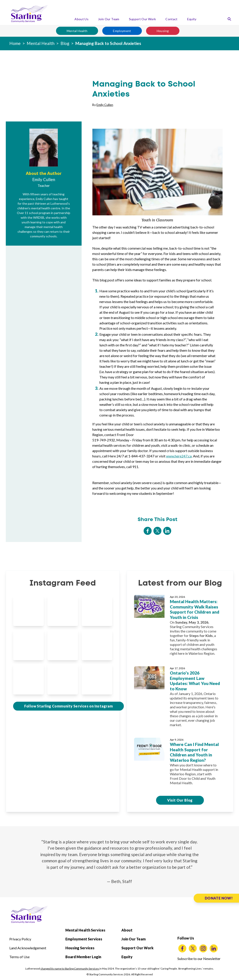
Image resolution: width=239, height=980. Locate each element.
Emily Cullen (105, 105)
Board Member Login (83, 957)
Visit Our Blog (180, 800)
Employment (122, 31)
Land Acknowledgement (28, 948)
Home (15, 43)
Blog (65, 43)
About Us (81, 19)
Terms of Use (19, 957)
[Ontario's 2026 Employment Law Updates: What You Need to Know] (180, 698)
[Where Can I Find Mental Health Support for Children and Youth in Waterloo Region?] (180, 763)
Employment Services (84, 939)
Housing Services (80, 948)
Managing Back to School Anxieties (108, 43)
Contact (171, 19)
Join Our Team (109, 19)
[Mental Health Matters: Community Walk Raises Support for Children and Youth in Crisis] (180, 627)
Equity (192, 19)
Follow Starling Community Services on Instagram (69, 706)
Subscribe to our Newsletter (199, 959)
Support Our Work (143, 19)
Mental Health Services (85, 930)
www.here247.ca (179, 456)
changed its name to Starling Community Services (70, 969)
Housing (163, 31)
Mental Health (77, 31)
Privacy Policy (20, 939)
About (127, 930)
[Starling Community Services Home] (29, 14)
